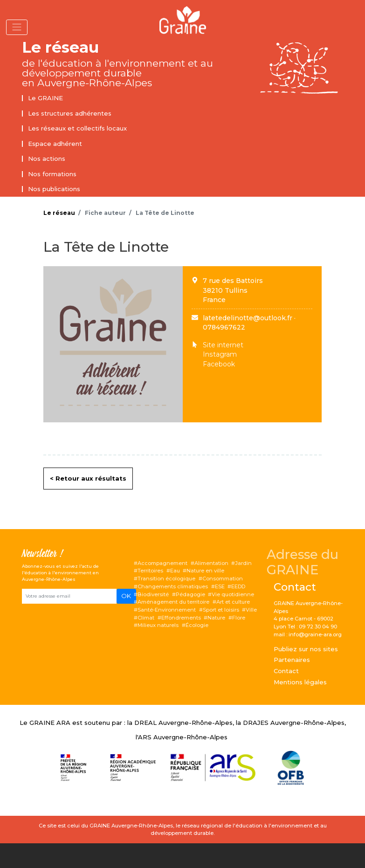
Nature (216, 618)
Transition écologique (166, 579)
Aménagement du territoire (173, 602)
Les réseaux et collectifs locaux (77, 128)
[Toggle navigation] (17, 27)
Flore (239, 618)
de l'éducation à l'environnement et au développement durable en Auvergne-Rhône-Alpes (117, 73)
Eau (175, 571)
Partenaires (292, 660)
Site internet (223, 345)
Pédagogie (190, 594)
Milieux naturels (158, 625)
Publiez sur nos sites (306, 649)
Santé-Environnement (167, 610)
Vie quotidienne (233, 594)
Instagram (220, 354)
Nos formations (52, 174)
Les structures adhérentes (70, 113)
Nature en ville (205, 571)
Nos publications (54, 189)
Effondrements (181, 618)
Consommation (223, 579)
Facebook (219, 364)
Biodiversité (153, 594)
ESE (220, 586)
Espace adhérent (55, 144)
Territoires (150, 571)
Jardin (243, 563)
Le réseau (60, 47)
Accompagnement (162, 563)
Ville (251, 610)
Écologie (197, 625)
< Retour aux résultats (88, 478)
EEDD (238, 586)
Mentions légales (300, 682)
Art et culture (233, 602)
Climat (146, 618)
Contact (286, 671)
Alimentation (211, 563)
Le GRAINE (45, 98)
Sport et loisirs (221, 610)
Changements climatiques (173, 586)
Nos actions (47, 158)
